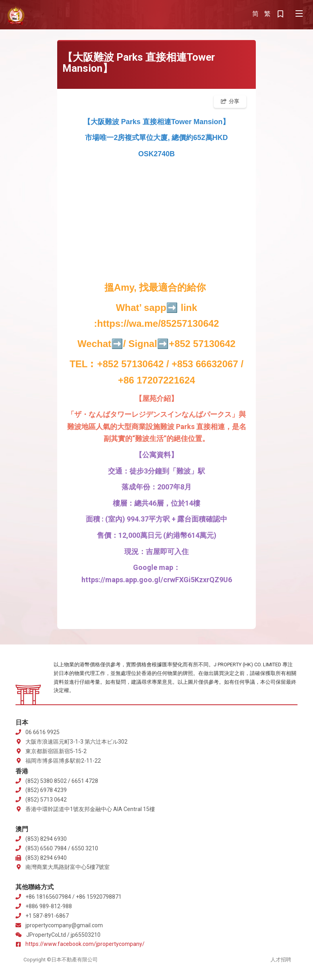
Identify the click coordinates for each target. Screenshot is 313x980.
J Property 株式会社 (16, 16)
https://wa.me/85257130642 (158, 323)
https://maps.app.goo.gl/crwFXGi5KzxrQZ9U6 (157, 580)
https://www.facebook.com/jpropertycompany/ (85, 944)
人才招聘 (281, 960)
